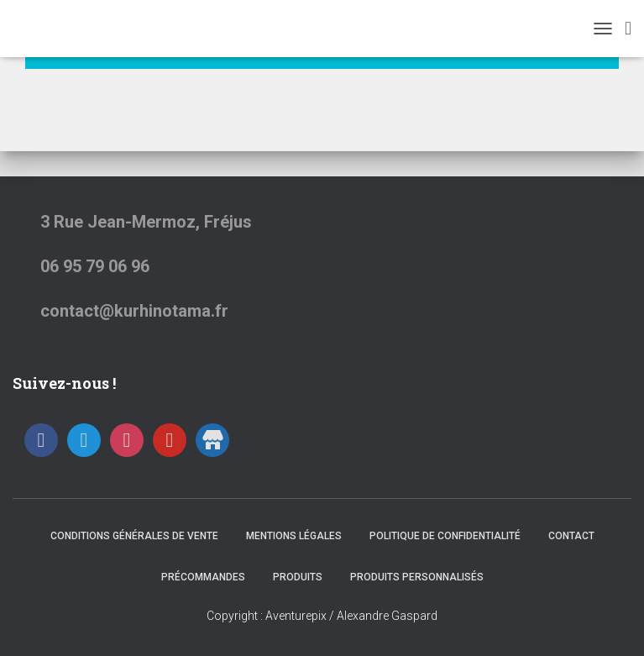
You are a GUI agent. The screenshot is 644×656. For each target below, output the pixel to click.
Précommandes (203, 577)
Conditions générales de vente (134, 536)
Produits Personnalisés (417, 577)
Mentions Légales (294, 536)
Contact (571, 536)
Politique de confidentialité (445, 536)
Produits (298, 577)
